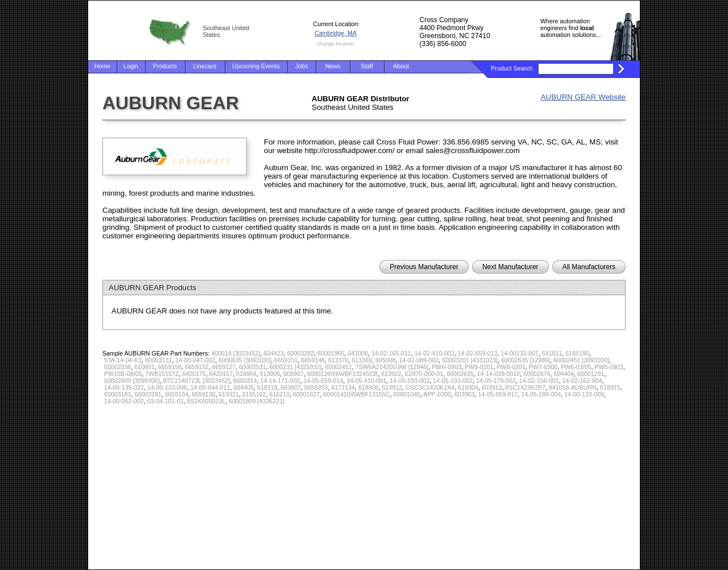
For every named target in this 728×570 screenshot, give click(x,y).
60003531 (252, 367)
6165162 (254, 394)
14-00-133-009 (584, 394)
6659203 (316, 387)
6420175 (194, 374)
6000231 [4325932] (296, 367)
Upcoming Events (256, 66)
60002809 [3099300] (132, 381)
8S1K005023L (206, 401)
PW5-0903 (609, 367)
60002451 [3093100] (581, 360)
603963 (465, 394)
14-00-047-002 (195, 360)
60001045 (407, 394)
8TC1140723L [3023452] (197, 381)
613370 (338, 360)
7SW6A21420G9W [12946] (392, 367)
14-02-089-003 (419, 360)
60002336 (117, 367)
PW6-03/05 (576, 367)
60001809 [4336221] (257, 401)
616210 (280, 394)
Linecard (205, 66)
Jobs (302, 66)
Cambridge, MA (336, 33)
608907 (293, 374)
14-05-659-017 (498, 394)
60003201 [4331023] (470, 360)
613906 (270, 374)
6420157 (221, 374)
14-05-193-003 (409, 381)
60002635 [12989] (526, 360)
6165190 (577, 353)
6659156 (170, 367)
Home (102, 66)
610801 (144, 367)
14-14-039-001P (499, 374)
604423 (274, 353)
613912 (392, 387)
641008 (358, 353)
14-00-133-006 (167, 387)
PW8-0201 (511, 367)
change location (335, 44)
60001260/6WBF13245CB (342, 374)
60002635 (460, 374)
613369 (362, 360)
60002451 (338, 367)
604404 (564, 374)
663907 (291, 387)
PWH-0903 (446, 367)
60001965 (331, 353)
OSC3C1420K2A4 (430, 387)
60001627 (306, 394)
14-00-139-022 (124, 387)
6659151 (286, 360)
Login (131, 66)
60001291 (591, 374)
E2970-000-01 (424, 374)
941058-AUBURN (573, 387)
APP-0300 (437, 394)
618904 (246, 374)
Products (165, 66)
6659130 (204, 394)
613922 (391, 374)
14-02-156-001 (539, 381)
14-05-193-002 (453, 381)
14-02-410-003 (435, 353)
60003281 (148, 394)
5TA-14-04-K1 (123, 360)
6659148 (313, 360)
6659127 (224, 367)
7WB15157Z (162, 374)
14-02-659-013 (478, 353)
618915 (610, 387)
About (401, 66)
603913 (492, 387)
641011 (552, 353)
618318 (267, 387)
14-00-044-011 (210, 387)
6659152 (197, 367)
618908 (369, 387)
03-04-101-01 (166, 401)
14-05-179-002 (496, 381)
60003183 (117, 394)
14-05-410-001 (366, 381)
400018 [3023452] (235, 353)
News (333, 66)
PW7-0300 (543, 367)
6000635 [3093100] (245, 360)
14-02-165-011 (391, 353)
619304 (468, 387)
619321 (229, 394)
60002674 (537, 374)
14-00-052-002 (124, 401)
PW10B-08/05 (123, 374)
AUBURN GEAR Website (583, 97)
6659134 (177, 394)
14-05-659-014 (323, 381)
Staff (367, 66)
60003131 (158, 360)
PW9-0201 (479, 367)
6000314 (245, 381)
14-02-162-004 (582, 381)
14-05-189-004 (541, 394)
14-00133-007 (519, 353)
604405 (244, 387)
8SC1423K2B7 (525, 387)
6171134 (343, 387)
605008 (386, 360)
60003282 (301, 353)
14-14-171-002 (280, 381)
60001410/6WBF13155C (356, 394)
